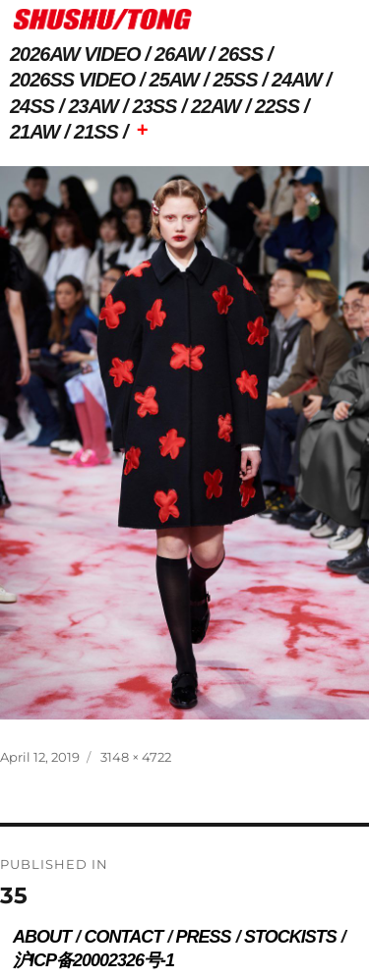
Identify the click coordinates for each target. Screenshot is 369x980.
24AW (296, 80)
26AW (179, 54)
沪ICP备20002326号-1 (93, 960)
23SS (155, 106)
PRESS (204, 937)
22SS (277, 106)
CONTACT (123, 937)
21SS (96, 132)
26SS (241, 54)
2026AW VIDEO (75, 54)
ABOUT (42, 937)
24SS (32, 106)
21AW (34, 132)
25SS (236, 80)
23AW (93, 106)
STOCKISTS (290, 937)
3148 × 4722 (136, 757)
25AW (174, 80)
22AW (215, 106)
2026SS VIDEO (72, 80)
